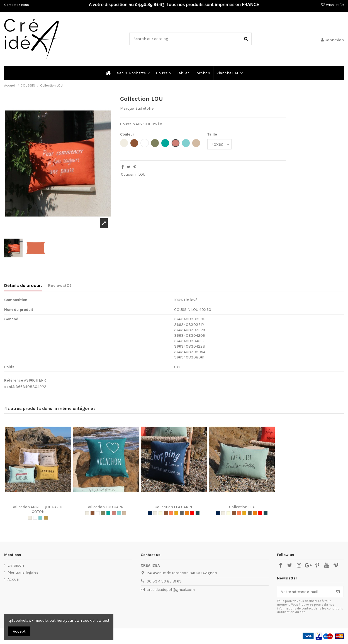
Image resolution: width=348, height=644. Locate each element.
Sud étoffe (144, 108)
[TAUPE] (93, 513)
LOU (142, 174)
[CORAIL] (171, 513)
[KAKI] (103, 513)
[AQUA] (40, 518)
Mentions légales (23, 572)
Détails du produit (23, 285)
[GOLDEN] (176, 513)
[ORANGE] (187, 513)
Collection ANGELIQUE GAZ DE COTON (38, 509)
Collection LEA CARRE (174, 507)
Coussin (128, 174)
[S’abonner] (338, 592)
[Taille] (219, 144)
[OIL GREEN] (198, 513)
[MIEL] (46, 518)
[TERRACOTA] (114, 513)
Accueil (14, 579)
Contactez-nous (17, 5)
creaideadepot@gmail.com (171, 590)
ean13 (9, 387)
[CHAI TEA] (124, 513)
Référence (14, 380)
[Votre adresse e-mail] (305, 592)
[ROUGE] (192, 513)
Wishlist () (332, 5)
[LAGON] (108, 513)
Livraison (16, 565)
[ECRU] (160, 513)
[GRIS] (182, 513)
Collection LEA (242, 507)
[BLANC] (35, 518)
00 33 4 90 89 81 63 (164, 581)
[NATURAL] (30, 518)
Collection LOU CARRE (106, 507)
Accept (19, 631)
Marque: (127, 108)
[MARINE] (150, 513)
